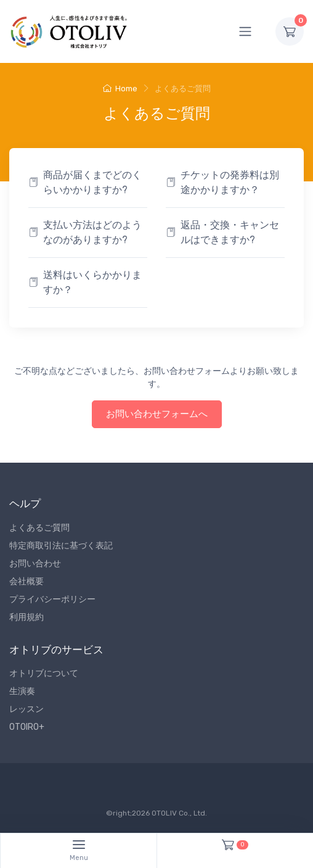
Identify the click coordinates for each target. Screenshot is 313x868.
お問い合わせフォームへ (157, 414)
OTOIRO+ (27, 727)
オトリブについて (44, 673)
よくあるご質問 (39, 528)
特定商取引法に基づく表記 (61, 546)
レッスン (26, 709)
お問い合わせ (35, 564)
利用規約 (26, 617)
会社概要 (26, 581)
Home (120, 89)
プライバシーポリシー (52, 599)
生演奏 (22, 691)
